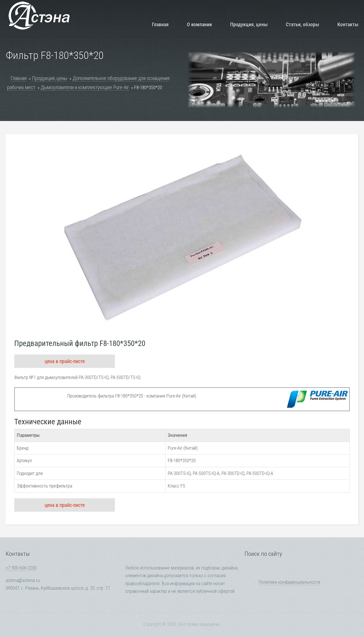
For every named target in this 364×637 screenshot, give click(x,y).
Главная (160, 24)
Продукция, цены (249, 24)
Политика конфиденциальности (289, 582)
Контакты (348, 24)
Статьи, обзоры (302, 24)
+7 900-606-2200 (21, 568)
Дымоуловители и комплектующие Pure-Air (85, 87)
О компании (199, 24)
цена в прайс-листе (65, 361)
